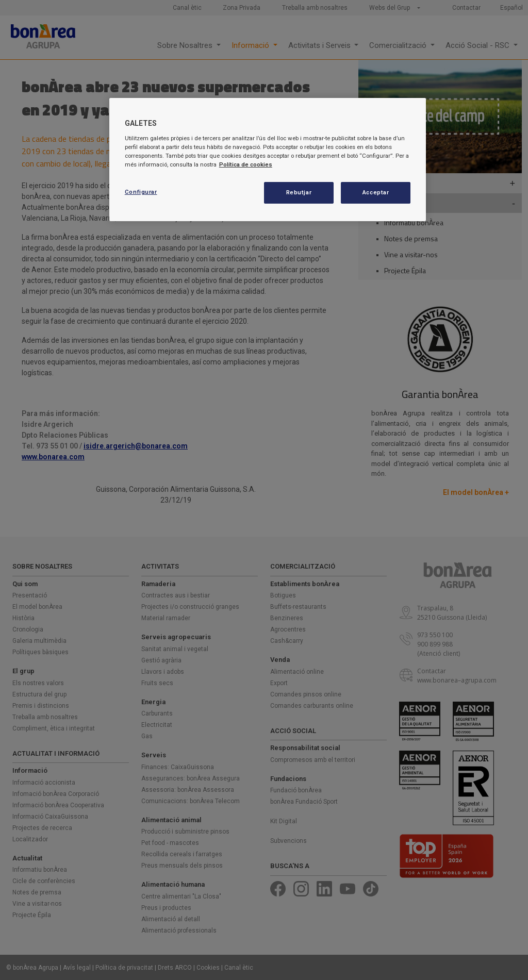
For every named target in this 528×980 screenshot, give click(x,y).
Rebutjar (299, 192)
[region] (268, 160)
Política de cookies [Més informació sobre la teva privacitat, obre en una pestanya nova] (246, 164)
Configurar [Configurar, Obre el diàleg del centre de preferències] (141, 192)
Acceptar (376, 192)
